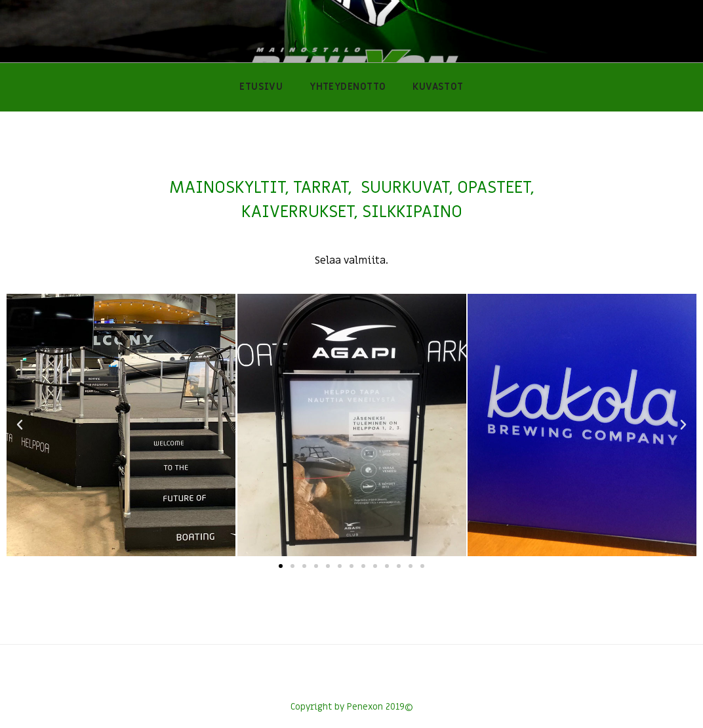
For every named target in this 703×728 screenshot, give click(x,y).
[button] (281, 566)
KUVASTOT (438, 87)
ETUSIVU (261, 87)
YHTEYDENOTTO (348, 87)
